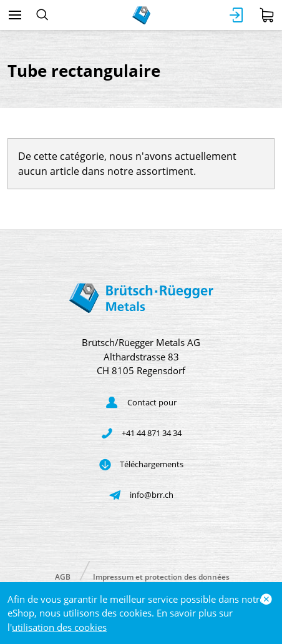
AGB (63, 576)
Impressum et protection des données (161, 576)
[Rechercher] (42, 15)
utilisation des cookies (59, 627)
